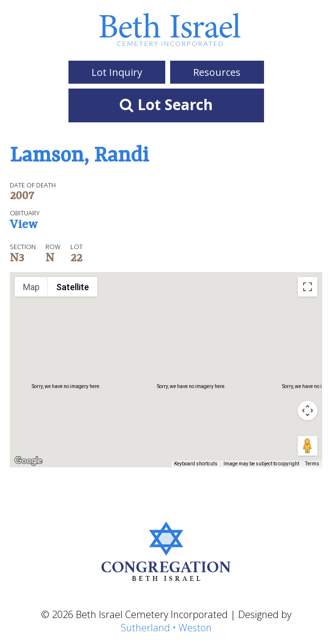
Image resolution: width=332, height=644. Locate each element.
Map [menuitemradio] (31, 287)
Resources (217, 72)
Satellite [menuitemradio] (73, 287)
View (24, 226)
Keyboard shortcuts (196, 464)
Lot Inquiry (117, 72)
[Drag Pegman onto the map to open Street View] (308, 446)
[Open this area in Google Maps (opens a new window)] (28, 461)
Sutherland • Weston (166, 628)
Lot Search (166, 104)
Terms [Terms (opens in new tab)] (312, 464)
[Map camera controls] (308, 411)
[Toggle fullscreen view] (308, 287)
